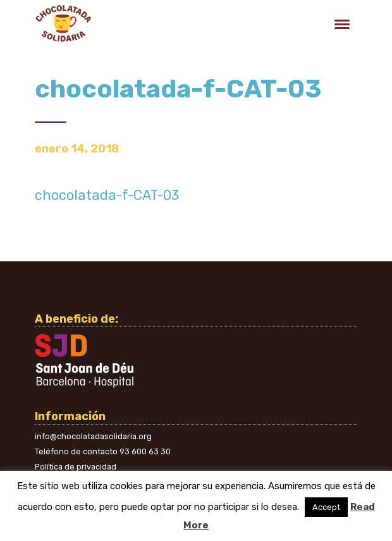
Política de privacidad (76, 467)
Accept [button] (326, 507)
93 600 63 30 (145, 451)
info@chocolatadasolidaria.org (93, 436)
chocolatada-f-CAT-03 (107, 195)
